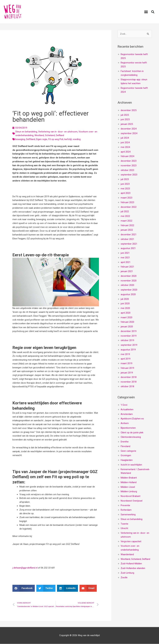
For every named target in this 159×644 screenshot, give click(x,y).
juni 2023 (125, 184)
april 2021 (126, 262)
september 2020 (129, 290)
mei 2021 (125, 258)
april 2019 (126, 359)
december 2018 (129, 377)
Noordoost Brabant (131, 496)
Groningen (126, 456)
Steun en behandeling (26, 132)
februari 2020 (127, 322)
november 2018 (129, 382)
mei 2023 (125, 189)
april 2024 (126, 152)
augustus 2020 (128, 294)
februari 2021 (127, 267)
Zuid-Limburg (127, 573)
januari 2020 (127, 327)
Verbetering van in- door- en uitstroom (58, 132)
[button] (146, 12)
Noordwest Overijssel (132, 501)
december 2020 (129, 276)
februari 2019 (127, 368)
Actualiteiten (127, 409)
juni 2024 (125, 143)
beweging (20, 139)
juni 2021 (125, 253)
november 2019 (129, 336)
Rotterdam (126, 510)
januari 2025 (127, 124)
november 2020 (129, 281)
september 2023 (129, 175)
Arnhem (125, 423)
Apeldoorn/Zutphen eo (132, 419)
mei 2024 (125, 147)
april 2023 (126, 193)
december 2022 (129, 207)
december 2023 (129, 161)
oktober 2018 (127, 386)
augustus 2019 (128, 350)
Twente (124, 524)
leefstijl (68, 139)
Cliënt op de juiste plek (132, 433)
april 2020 (126, 313)
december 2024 (129, 129)
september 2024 (129, 133)
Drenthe (125, 442)
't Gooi (124, 405)
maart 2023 (126, 198)
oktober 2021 (127, 239)
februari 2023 (127, 202)
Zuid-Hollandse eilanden (133, 568)
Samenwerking (128, 515)
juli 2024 (125, 138)
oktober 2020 (127, 285)
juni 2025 (125, 120)
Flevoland (125, 446)
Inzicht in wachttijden (131, 465)
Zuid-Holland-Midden (131, 564)
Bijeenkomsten (128, 428)
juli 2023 (125, 179)
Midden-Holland (129, 482)
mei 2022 (125, 216)
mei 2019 (125, 354)
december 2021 (129, 235)
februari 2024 (127, 156)
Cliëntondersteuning (131, 437)
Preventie (125, 505)
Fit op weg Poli (56, 139)
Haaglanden (127, 460)
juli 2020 (125, 299)
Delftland (31, 139)
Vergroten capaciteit (131, 541)
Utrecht (124, 528)
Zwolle (124, 577)
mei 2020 (125, 308)
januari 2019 (127, 373)
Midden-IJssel (128, 487)
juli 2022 (125, 212)
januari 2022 (127, 230)
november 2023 (129, 166)
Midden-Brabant (129, 478)
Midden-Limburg (129, 492)
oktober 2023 (127, 170)
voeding (77, 139)
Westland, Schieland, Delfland (49, 135)
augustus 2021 (128, 248)
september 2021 (129, 244)
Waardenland (127, 554)
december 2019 (129, 331)
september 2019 (129, 345)
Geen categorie (128, 451)
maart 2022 (126, 221)
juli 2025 (125, 115)
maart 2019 (126, 364)
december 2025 (129, 110)
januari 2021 (127, 271)
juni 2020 (125, 304)
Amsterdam (127, 414)
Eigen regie (42, 139)
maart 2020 (126, 317)
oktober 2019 (127, 340)
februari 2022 (127, 225)
